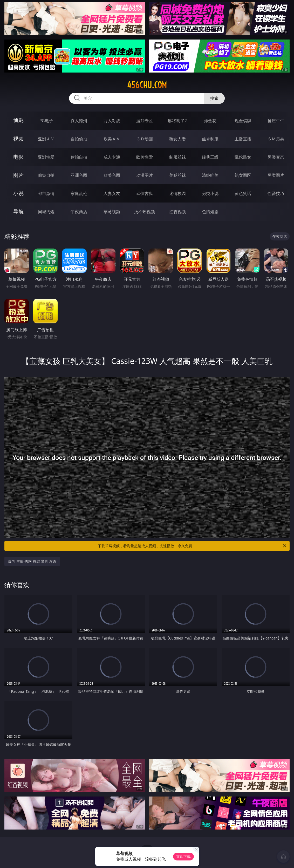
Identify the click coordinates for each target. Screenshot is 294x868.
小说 (18, 193)
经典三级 (210, 157)
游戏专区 (145, 121)
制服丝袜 (177, 157)
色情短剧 (210, 212)
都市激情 (46, 193)
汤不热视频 (145, 212)
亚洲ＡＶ (46, 139)
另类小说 (210, 193)
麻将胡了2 (177, 121)
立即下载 (183, 856)
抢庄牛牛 (276, 121)
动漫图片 (145, 175)
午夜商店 (79, 212)
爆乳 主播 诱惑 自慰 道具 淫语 (32, 561)
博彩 (18, 120)
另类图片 (276, 175)
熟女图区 (243, 175)
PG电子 (46, 121)
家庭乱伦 (79, 193)
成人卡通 (112, 157)
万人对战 (112, 121)
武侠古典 (145, 193)
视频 (18, 139)
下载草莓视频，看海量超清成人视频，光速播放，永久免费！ (192, 546)
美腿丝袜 (177, 175)
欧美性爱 (145, 157)
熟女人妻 (177, 139)
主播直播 (243, 139)
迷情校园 (177, 193)
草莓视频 (112, 212)
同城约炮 (46, 212)
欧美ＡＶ (112, 139)
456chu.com (147, 85)
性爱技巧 (276, 193)
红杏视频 (177, 212)
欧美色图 (112, 175)
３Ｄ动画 (145, 139)
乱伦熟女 (243, 157)
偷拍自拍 (79, 157)
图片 (18, 175)
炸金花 (210, 121)
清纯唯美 (210, 175)
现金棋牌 (243, 121)
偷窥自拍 (46, 175)
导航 (18, 211)
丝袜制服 (210, 139)
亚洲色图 (79, 175)
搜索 (214, 98)
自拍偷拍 (79, 139)
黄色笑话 (243, 193)
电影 (18, 157)
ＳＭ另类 (276, 139)
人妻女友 (112, 193)
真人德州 (79, 121)
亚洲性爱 (46, 157)
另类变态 (276, 157)
